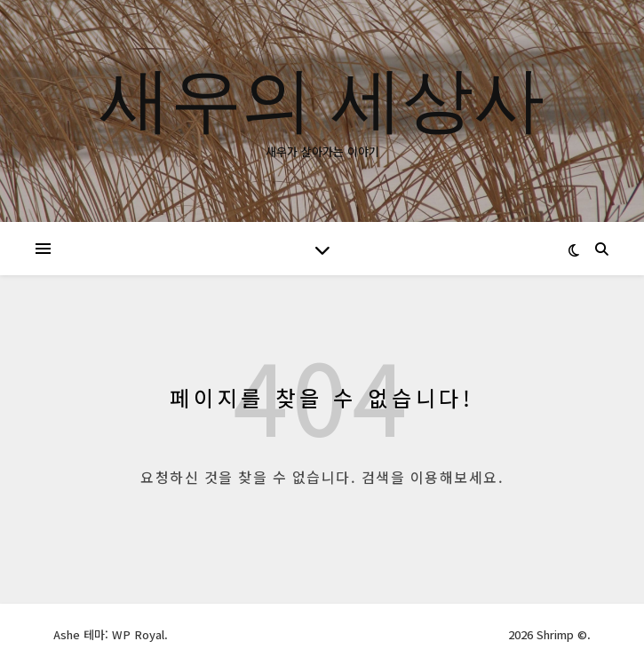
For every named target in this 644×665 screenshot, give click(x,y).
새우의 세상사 (322, 97)
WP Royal (138, 634)
